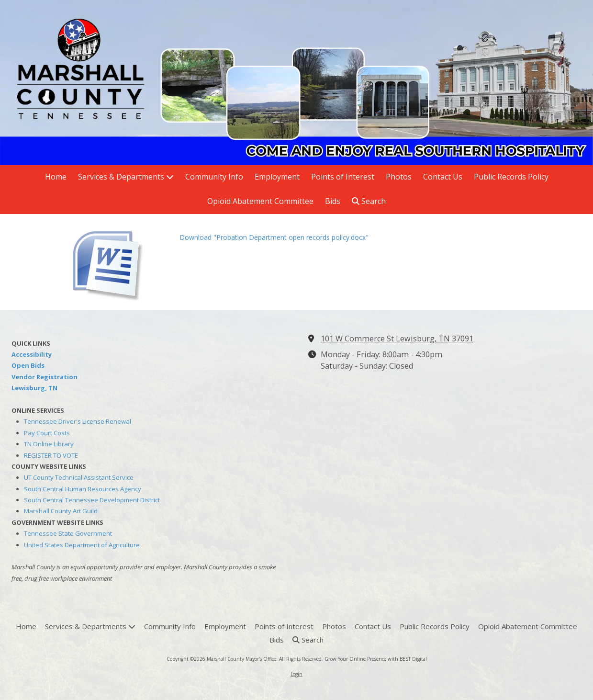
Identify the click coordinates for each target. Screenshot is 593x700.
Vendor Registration (45, 377)
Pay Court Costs (47, 433)
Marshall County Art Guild (61, 511)
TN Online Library (49, 444)
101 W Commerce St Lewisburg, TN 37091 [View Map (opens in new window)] (397, 339)
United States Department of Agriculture (82, 545)
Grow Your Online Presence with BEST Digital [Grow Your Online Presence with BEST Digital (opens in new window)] (376, 659)
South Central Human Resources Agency (83, 489)
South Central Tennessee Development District (92, 500)
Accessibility (32, 354)
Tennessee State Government (68, 533)
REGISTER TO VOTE (51, 455)
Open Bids (28, 365)
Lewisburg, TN (34, 388)
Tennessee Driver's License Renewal (78, 421)
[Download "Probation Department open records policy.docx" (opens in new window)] (120, 262)
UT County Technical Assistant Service (79, 477)
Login (296, 674)
